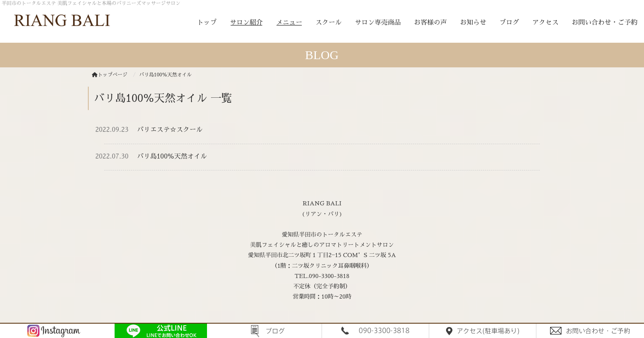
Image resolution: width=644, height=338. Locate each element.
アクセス (545, 23)
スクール (329, 23)
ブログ (509, 23)
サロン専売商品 (378, 23)
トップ (207, 23)
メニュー (289, 23)
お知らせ (473, 23)
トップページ (110, 75)
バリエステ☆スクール (170, 130)
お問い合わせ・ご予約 (605, 23)
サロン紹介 (246, 23)
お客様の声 (430, 23)
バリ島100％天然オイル (172, 156)
